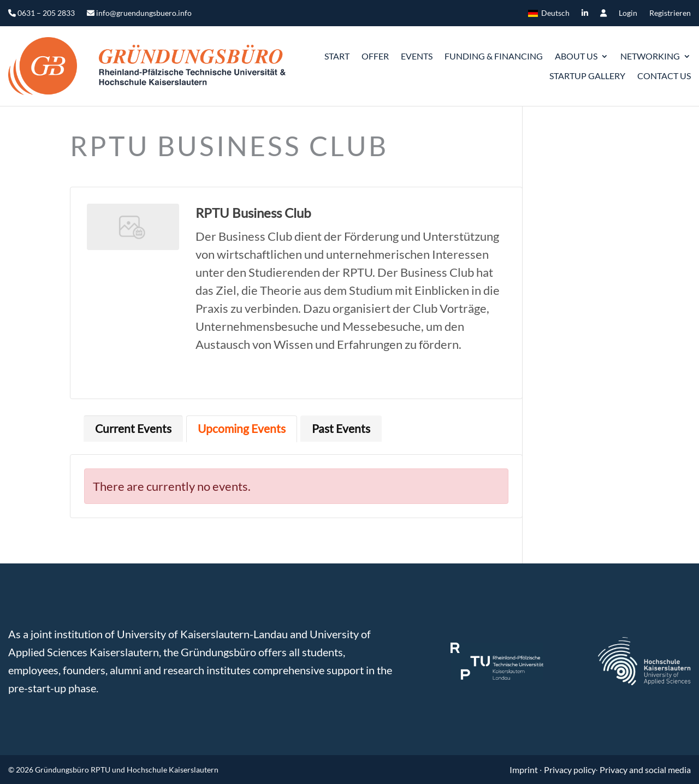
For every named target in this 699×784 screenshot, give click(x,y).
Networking (650, 56)
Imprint (525, 770)
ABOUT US (576, 56)
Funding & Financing (494, 56)
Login (628, 13)
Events (417, 56)
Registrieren (670, 13)
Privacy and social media (645, 770)
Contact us (664, 76)
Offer (375, 56)
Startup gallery (587, 76)
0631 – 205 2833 (42, 13)
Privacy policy (570, 770)
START (337, 56)
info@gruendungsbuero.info (139, 13)
